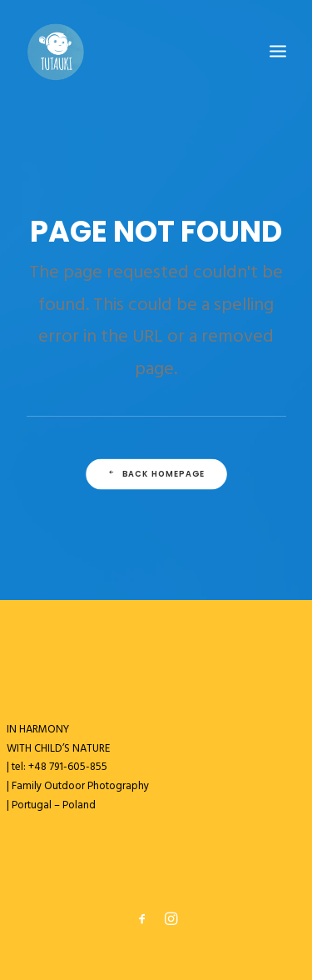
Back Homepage (156, 474)
